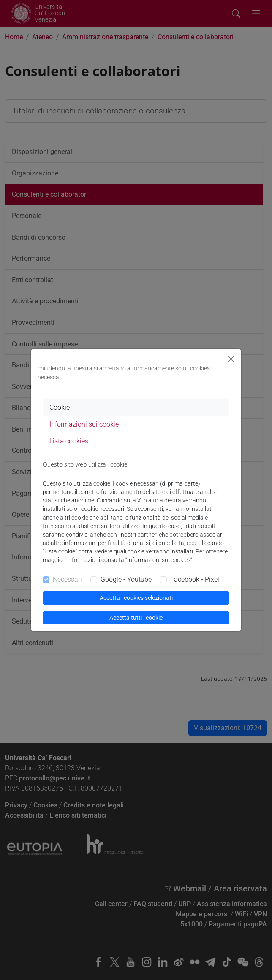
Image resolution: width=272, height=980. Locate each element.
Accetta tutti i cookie (136, 618)
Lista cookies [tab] (69, 441)
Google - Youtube (126, 579)
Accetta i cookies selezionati (136, 598)
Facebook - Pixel (195, 579)
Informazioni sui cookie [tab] (84, 424)
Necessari (67, 579)
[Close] (231, 359)
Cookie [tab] (60, 407)
